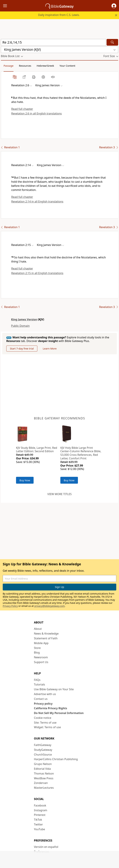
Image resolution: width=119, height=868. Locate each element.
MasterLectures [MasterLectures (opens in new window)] (44, 788)
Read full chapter (22, 109)
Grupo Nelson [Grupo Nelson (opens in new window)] (43, 764)
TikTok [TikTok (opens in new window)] (38, 820)
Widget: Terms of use (47, 727)
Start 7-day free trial (22, 348)
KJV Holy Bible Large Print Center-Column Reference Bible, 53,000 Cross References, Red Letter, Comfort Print (81, 453)
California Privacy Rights (51, 708)
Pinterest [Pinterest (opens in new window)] (40, 815)
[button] (114, 6)
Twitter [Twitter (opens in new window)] (38, 824)
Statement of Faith (46, 638)
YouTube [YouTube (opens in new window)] (39, 829)
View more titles (59, 494)
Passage (9, 66)
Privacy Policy (10, 606)
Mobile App (41, 643)
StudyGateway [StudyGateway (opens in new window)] (43, 750)
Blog (37, 652)
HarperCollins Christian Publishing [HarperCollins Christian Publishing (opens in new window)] (56, 759)
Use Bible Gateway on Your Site (54, 689)
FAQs (37, 680)
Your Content (67, 66)
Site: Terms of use (45, 723)
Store (37, 648)
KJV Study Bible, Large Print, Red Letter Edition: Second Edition (37, 450)
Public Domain (20, 326)
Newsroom (41, 657)
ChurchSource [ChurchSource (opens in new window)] (43, 755)
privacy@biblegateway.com (49, 606)
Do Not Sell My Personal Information (59, 713)
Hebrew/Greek (45, 66)
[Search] (112, 42)
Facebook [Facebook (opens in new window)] (40, 805)
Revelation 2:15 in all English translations (37, 273)
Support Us (41, 662)
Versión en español (46, 847)
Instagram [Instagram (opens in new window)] (41, 810)
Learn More (50, 348)
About (38, 629)
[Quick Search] (53, 42)
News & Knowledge (46, 634)
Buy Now (25, 480)
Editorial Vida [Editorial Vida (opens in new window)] (42, 769)
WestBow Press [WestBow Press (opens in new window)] (44, 778)
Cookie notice (43, 718)
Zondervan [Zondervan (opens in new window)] (41, 783)
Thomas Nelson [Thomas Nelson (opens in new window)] (44, 773)
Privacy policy (43, 704)
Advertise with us (45, 694)
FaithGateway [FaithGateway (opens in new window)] (43, 745)
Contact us (41, 699)
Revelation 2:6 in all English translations (36, 113)
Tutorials (39, 684)
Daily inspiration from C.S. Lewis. (59, 15)
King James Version (24, 319)
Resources (25, 66)
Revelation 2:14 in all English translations (37, 201)
